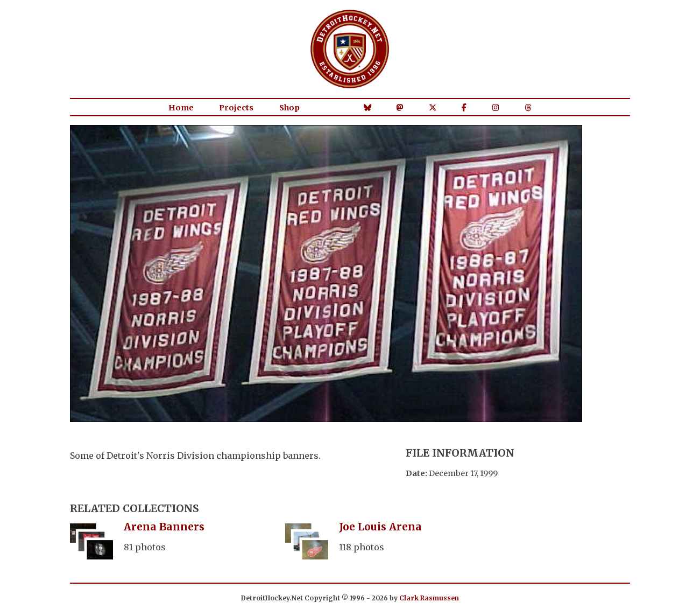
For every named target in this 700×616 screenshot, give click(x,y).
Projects (236, 108)
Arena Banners (164, 527)
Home (181, 108)
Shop (289, 108)
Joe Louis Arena (380, 527)
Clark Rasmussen (429, 598)
